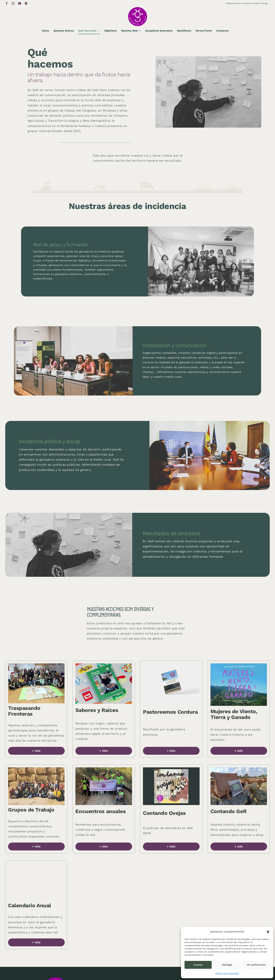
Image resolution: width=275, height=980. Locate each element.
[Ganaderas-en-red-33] (104, 769)
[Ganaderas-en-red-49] (239, 665)
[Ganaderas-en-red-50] (171, 769)
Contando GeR (229, 811)
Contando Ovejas (164, 813)
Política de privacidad (227, 973)
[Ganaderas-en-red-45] (104, 665)
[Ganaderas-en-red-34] (171, 665)
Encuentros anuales (100, 811)
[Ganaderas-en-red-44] (239, 769)
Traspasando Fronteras (24, 711)
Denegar (227, 965)
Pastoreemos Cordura (170, 712)
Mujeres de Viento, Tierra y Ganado (234, 714)
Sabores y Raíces (97, 710)
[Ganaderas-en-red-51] (36, 865)
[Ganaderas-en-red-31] (36, 769)
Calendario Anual (30, 905)
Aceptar (198, 965)
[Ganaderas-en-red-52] (36, 665)
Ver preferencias (256, 965)
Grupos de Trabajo (31, 810)
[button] (268, 932)
